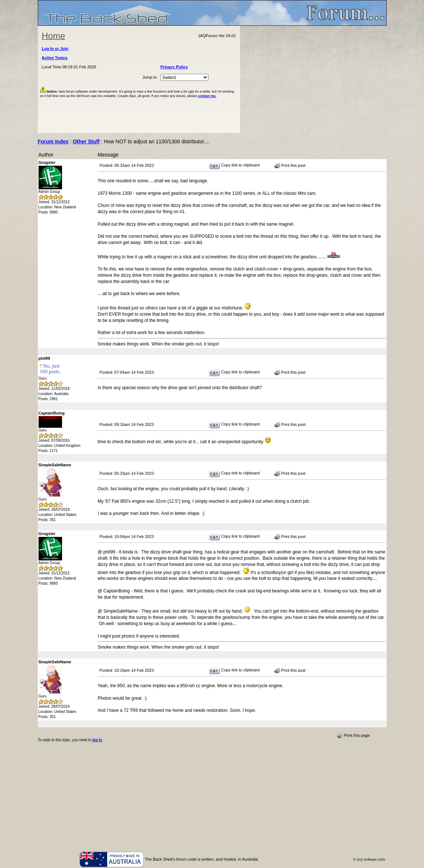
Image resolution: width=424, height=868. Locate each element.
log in (97, 740)
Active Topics (55, 58)
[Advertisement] (313, 79)
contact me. (207, 96)
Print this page (353, 736)
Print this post (290, 166)
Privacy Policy (174, 67)
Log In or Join (55, 49)
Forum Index (53, 141)
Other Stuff (86, 141)
